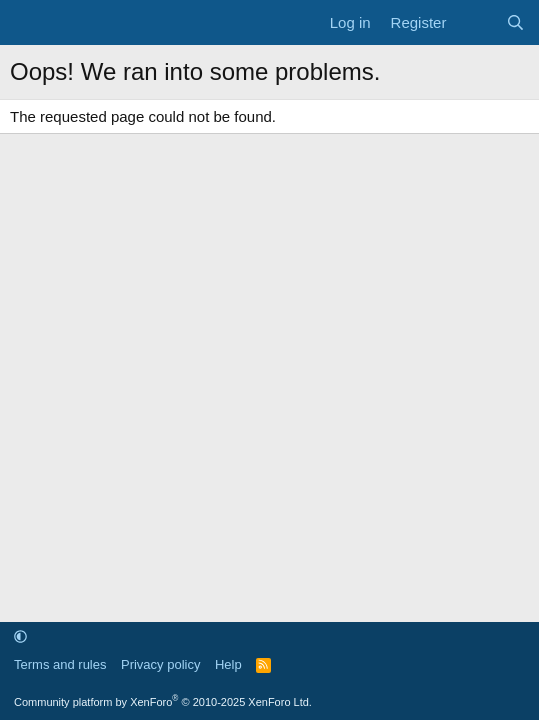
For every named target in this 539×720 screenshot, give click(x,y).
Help (228, 664)
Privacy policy (160, 664)
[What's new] (475, 22)
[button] (20, 636)
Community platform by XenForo (163, 702)
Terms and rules (60, 664)
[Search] (515, 22)
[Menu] (27, 23)
